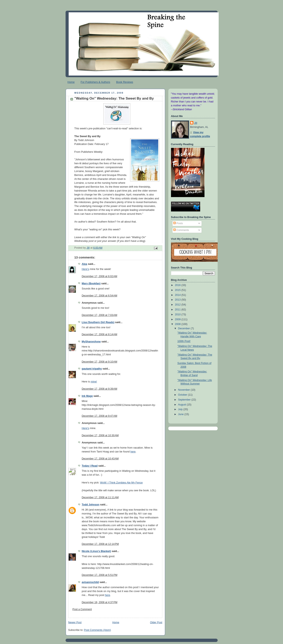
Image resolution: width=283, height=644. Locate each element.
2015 (178, 290)
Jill (196, 123)
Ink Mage (87, 396)
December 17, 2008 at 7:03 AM (100, 315)
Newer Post (75, 622)
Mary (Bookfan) (91, 284)
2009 (178, 319)
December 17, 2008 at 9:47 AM (100, 416)
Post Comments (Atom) (98, 630)
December (184, 328)
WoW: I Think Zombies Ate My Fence (121, 483)
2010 (178, 315)
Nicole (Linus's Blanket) (96, 551)
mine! (94, 382)
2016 (178, 285)
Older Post (156, 622)
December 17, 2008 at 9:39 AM (100, 389)
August (182, 405)
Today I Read (90, 466)
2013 (178, 300)
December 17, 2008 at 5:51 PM (100, 575)
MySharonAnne (91, 342)
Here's (85, 269)
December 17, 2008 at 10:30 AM (100, 435)
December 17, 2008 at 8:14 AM (100, 334)
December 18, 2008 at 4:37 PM (100, 602)
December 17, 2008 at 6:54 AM (100, 296)
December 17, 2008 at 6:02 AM (100, 276)
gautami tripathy (92, 369)
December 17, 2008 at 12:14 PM (100, 544)
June (181, 414)
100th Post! (184, 341)
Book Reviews (125, 82)
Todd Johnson (91, 505)
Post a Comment (82, 609)
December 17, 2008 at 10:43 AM (100, 459)
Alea (85, 264)
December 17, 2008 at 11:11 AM (100, 497)
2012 (178, 305)
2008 (178, 324)
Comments (181, 230)
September (185, 400)
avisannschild (90, 582)
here (133, 452)
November (184, 390)
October (183, 395)
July (181, 409)
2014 (178, 295)
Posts (178, 223)
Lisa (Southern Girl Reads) (98, 322)
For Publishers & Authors (95, 82)
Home (71, 82)
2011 (178, 310)
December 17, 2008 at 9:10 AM (100, 362)
